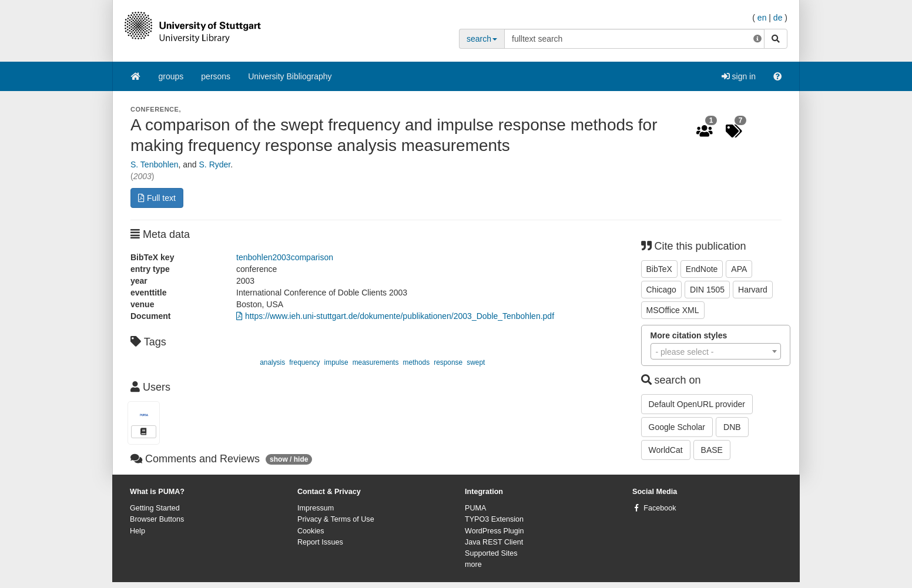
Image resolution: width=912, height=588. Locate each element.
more (473, 565)
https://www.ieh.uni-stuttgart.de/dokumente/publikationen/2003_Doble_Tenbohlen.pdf (395, 316)
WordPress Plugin (494, 531)
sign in (739, 76)
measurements (376, 362)
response (448, 362)
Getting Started (155, 508)
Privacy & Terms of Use (336, 519)
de (778, 18)
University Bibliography (290, 76)
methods (417, 362)
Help (138, 531)
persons (216, 76)
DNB (732, 427)
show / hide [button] (289, 459)
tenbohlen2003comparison (285, 257)
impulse (336, 362)
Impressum (316, 508)
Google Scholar (677, 427)
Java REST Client (494, 542)
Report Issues (320, 542)
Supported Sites (491, 553)
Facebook (660, 508)
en (762, 18)
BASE (712, 450)
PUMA (475, 508)
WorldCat (666, 450)
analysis (272, 362)
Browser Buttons (157, 519)
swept (476, 362)
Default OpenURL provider (697, 404)
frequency (304, 362)
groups (171, 76)
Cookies (311, 531)
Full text (157, 198)
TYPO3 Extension (494, 519)
